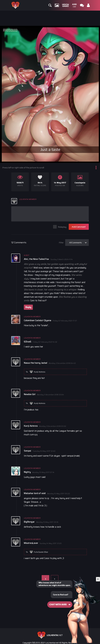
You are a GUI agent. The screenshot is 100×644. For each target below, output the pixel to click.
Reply (28, 307)
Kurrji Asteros (40, 372)
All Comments (75, 243)
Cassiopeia (80, 183)
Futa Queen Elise (41, 552)
